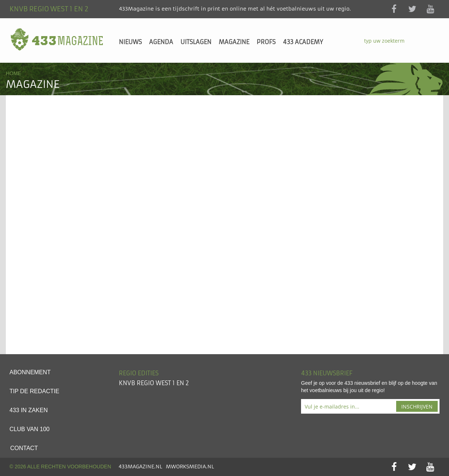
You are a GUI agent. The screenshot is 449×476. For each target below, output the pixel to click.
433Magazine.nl (140, 467)
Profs (266, 42)
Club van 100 (30, 429)
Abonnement (30, 372)
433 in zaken (29, 410)
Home (13, 73)
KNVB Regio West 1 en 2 (154, 383)
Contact (24, 448)
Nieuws (130, 42)
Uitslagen (196, 42)
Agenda (161, 42)
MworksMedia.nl (190, 467)
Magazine (234, 42)
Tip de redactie (34, 391)
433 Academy (303, 42)
